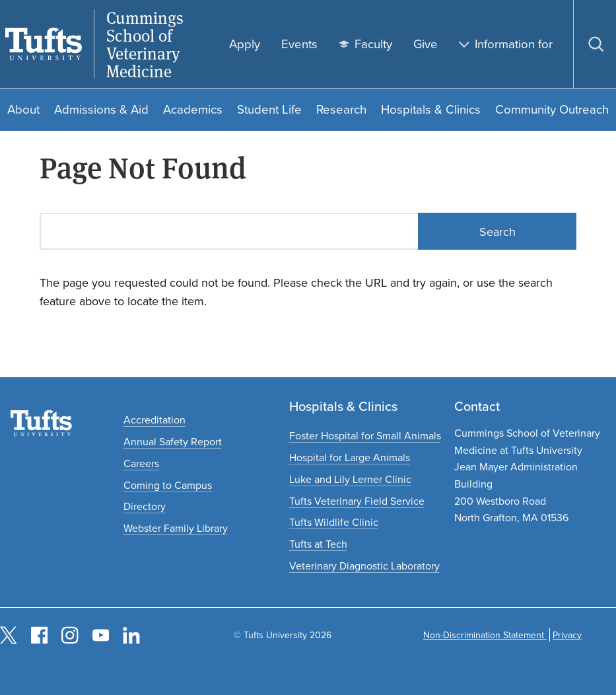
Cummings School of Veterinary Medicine (145, 44)
